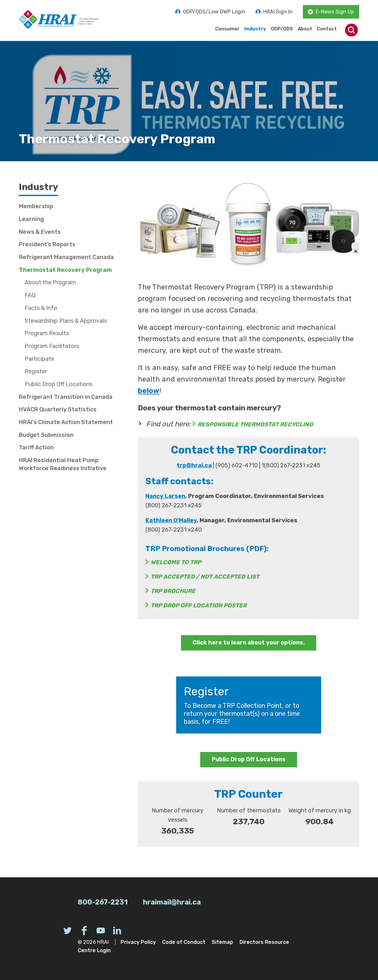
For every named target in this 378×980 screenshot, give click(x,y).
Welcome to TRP (176, 562)
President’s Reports (47, 244)
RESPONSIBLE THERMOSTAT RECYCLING (255, 424)
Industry (255, 29)
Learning (31, 219)
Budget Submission (46, 435)
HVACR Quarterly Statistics (58, 409)
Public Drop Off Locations (249, 759)
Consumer (227, 29)
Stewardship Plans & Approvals (66, 321)
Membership (36, 206)
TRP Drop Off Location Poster (199, 605)
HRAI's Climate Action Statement (66, 422)
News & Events (40, 232)
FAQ (30, 295)
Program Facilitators (52, 346)
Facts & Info (41, 308)
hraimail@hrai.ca (172, 902)
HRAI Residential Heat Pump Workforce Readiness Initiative (63, 464)
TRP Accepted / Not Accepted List (205, 577)
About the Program (50, 282)
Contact (327, 29)
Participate (39, 359)
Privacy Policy (138, 942)
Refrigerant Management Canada (66, 257)
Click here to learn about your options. (249, 643)
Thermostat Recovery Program (65, 270)
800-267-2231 (103, 902)
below (149, 391)
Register (36, 371)
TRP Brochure (173, 591)
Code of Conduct (184, 942)
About (305, 29)
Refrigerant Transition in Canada (66, 397)
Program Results (47, 333)
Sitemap (222, 942)
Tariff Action (36, 447)
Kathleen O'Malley (171, 520)
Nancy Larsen (165, 496)
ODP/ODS (282, 29)
